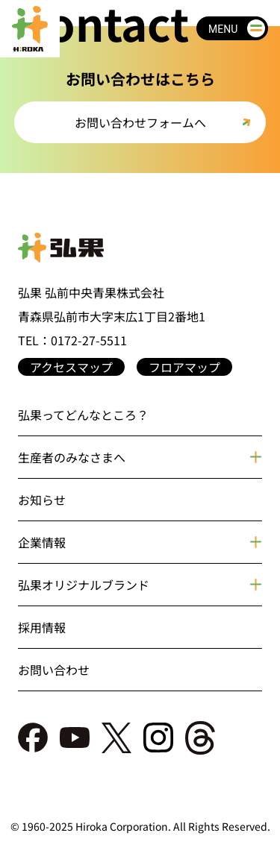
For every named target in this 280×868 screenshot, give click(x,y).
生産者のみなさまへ (72, 457)
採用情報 (42, 627)
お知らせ (42, 500)
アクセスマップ (71, 367)
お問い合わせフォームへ (140, 122)
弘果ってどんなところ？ (83, 415)
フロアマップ (184, 367)
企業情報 (42, 542)
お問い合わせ (54, 670)
